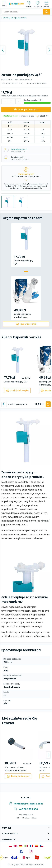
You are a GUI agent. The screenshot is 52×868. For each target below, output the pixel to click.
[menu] (5, 4)
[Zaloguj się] (38, 4)
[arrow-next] (49, 369)
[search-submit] (46, 12)
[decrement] (18, 101)
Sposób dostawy (19, 149)
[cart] (26, 324)
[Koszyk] (46, 4)
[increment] (4, 101)
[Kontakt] (29, 4)
